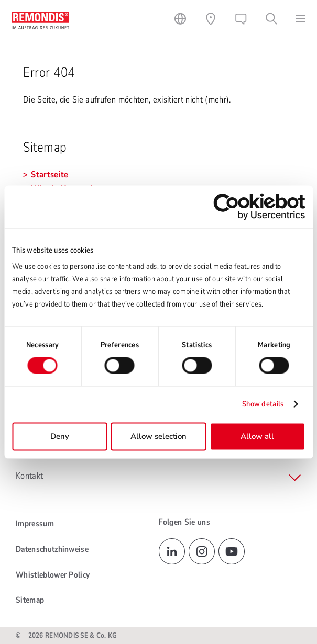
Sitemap (30, 600)
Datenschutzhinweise (52, 549)
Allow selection (159, 436)
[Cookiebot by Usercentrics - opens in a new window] (259, 206)
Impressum (35, 524)
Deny (60, 436)
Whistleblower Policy (53, 575)
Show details (263, 404)
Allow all (257, 436)
